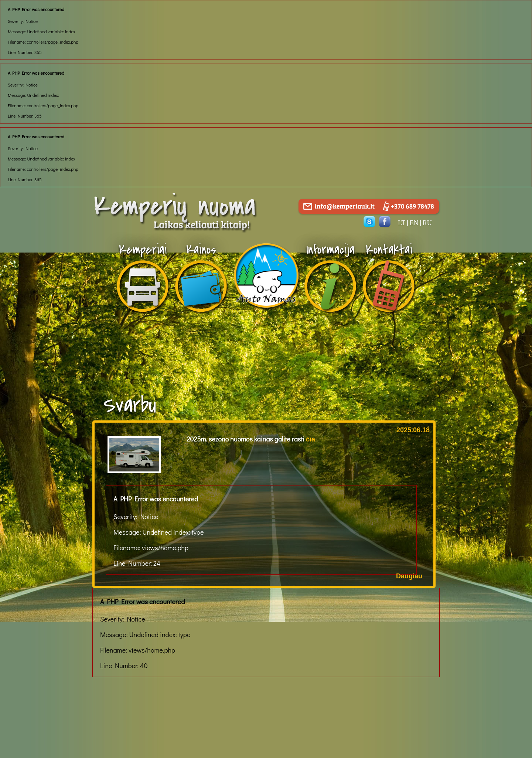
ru (427, 223)
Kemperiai (143, 250)
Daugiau (409, 576)
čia (311, 439)
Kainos (201, 250)
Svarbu (130, 405)
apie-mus (266, 263)
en (414, 223)
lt (402, 223)
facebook (385, 222)
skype (369, 222)
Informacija (330, 250)
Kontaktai (389, 250)
